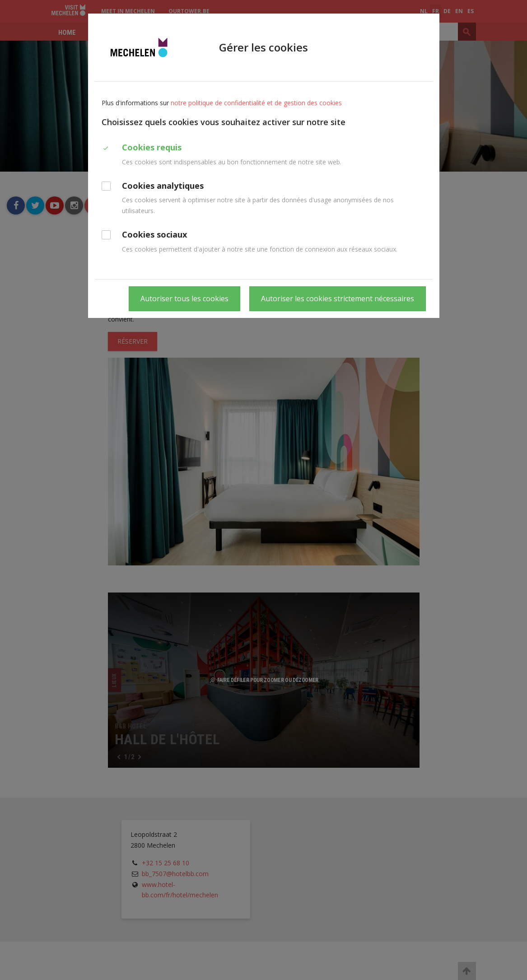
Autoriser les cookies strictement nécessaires (338, 299)
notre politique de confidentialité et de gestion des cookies (256, 103)
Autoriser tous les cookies (184, 299)
